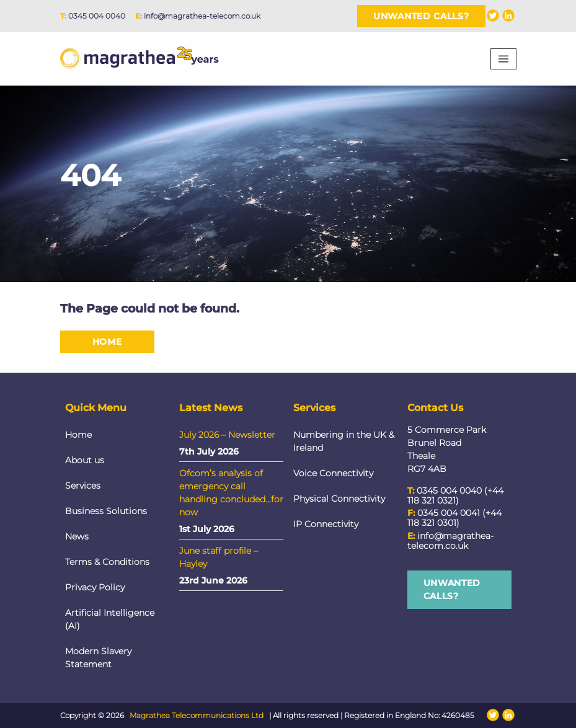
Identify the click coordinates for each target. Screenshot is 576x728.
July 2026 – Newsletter (227, 435)
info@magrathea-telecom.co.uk (202, 16)
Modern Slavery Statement (98, 658)
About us (85, 460)
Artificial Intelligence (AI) (110, 619)
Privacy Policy (95, 587)
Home (107, 342)
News (77, 536)
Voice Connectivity (333, 473)
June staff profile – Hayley (219, 557)
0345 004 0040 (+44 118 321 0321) (455, 495)
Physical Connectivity (339, 499)
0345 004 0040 (97, 16)
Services (83, 486)
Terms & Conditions (107, 562)
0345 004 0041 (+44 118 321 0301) (454, 518)
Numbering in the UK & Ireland (344, 441)
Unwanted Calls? (421, 16)
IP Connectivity (326, 524)
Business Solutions (106, 511)
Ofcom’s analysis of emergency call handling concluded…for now (231, 493)
